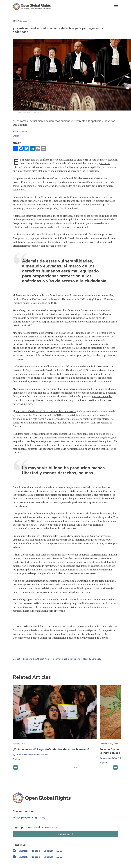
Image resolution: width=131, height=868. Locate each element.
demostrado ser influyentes (62, 562)
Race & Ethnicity (92, 659)
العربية (60, 851)
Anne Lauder (21, 131)
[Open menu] (116, 7)
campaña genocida (26, 197)
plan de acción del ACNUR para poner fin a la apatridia (46, 411)
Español (48, 851)
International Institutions (66, 659)
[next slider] (16, 767)
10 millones (92, 171)
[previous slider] (115, 767)
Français (36, 851)
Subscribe (64, 834)
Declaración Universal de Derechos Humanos (47, 299)
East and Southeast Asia (36, 659)
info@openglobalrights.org (29, 818)
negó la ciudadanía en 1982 (69, 201)
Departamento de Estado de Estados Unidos (50, 370)
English (16, 136)
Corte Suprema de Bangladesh (58, 525)
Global (16, 659)
